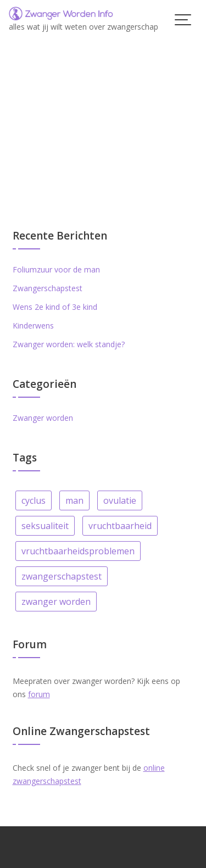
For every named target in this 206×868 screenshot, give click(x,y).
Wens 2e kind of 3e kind (55, 307)
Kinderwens (33, 325)
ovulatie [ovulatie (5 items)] (120, 500)
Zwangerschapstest (48, 288)
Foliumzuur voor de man (56, 269)
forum (39, 694)
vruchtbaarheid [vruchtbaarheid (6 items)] (120, 526)
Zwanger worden (43, 418)
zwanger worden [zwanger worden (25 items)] (56, 602)
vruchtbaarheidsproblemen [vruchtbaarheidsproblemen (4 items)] (78, 551)
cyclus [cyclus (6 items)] (34, 500)
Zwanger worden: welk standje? (69, 344)
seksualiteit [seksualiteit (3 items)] (45, 526)
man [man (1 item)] (74, 500)
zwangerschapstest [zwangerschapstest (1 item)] (62, 576)
